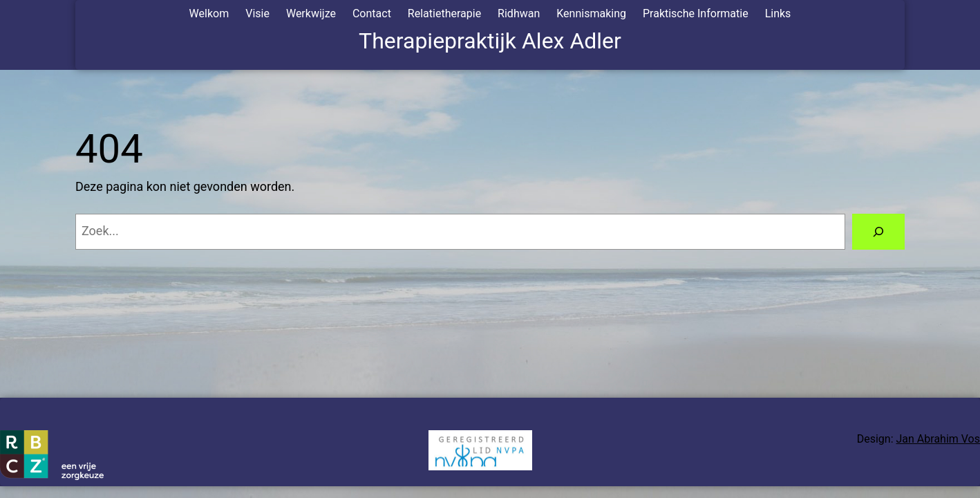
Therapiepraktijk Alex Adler (490, 41)
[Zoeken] (878, 232)
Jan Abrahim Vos (938, 439)
